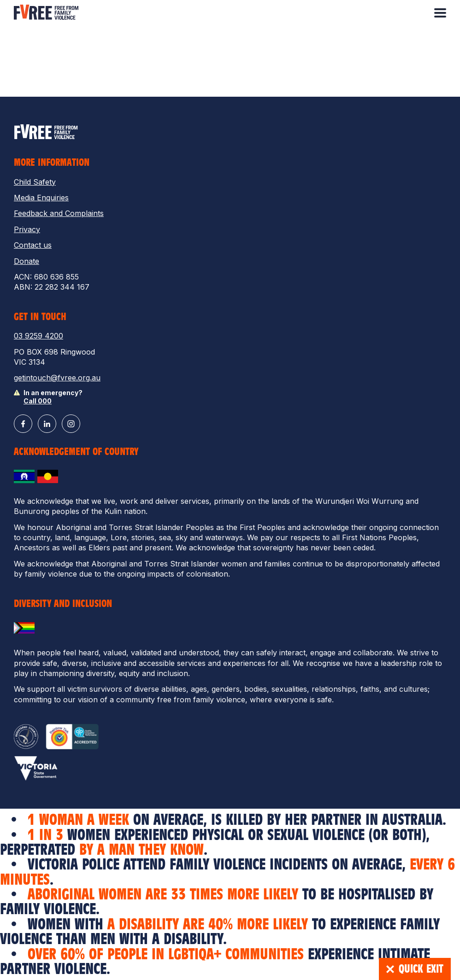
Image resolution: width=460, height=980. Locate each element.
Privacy (27, 229)
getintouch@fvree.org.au (57, 378)
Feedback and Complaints (59, 213)
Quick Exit (415, 969)
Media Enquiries (41, 198)
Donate (27, 261)
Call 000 (38, 401)
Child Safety (35, 182)
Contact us (33, 245)
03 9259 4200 (38, 336)
